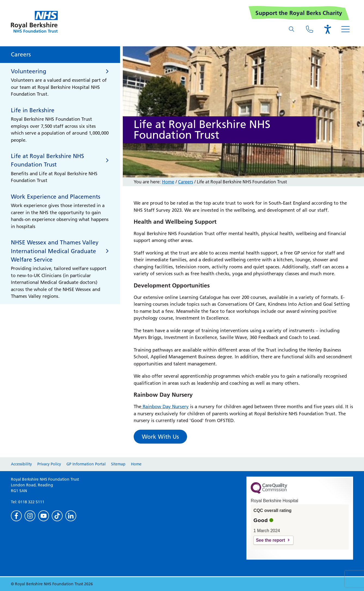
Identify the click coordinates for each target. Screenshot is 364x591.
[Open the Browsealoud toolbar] (328, 29)
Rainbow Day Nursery (165, 407)
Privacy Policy (49, 464)
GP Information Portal (86, 464)
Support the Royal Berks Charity (299, 13)
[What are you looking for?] (292, 29)
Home (168, 182)
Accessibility (21, 464)
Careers (186, 182)
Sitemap (118, 464)
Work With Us (160, 437)
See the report (270, 540)
